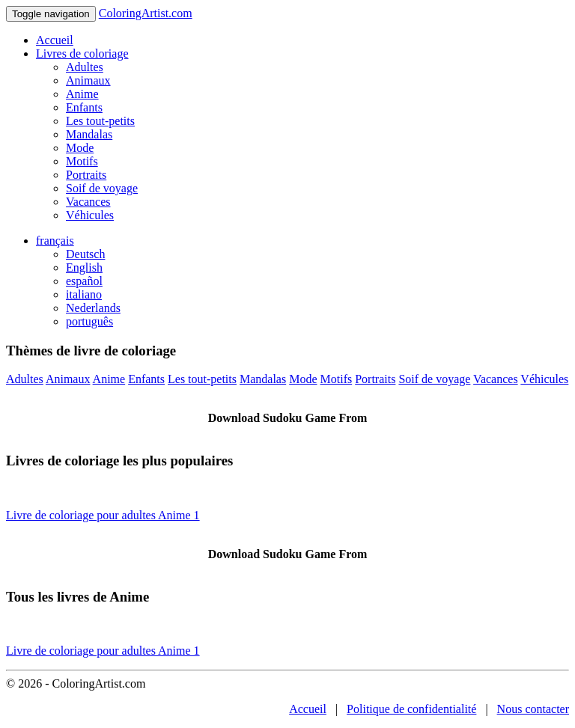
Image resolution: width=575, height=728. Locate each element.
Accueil (55, 40)
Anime (82, 94)
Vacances (88, 202)
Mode (80, 148)
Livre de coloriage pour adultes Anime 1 (103, 515)
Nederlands (93, 308)
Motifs (82, 161)
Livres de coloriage (82, 53)
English (84, 267)
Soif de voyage (102, 188)
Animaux (88, 80)
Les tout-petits (100, 121)
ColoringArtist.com (146, 13)
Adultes (85, 67)
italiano (84, 294)
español (84, 281)
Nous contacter (533, 709)
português (89, 321)
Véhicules (90, 215)
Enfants (84, 107)
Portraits (86, 175)
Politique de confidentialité (411, 709)
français (55, 241)
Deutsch (85, 254)
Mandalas (89, 134)
